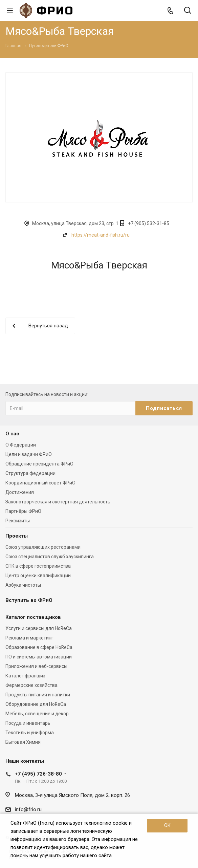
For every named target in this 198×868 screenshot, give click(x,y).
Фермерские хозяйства (31, 685)
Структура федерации (30, 473)
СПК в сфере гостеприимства (38, 566)
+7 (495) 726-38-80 (38, 774)
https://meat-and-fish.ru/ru (101, 235)
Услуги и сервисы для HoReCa (39, 628)
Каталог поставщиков (33, 617)
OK (167, 825)
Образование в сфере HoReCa (39, 647)
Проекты (17, 536)
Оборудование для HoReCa (36, 704)
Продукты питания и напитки (38, 695)
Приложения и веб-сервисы (36, 666)
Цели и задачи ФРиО (29, 454)
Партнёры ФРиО (23, 511)
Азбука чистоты (23, 585)
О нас (12, 434)
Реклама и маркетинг (29, 638)
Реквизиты (18, 521)
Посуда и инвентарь (28, 723)
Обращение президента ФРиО (39, 464)
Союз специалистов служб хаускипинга (50, 557)
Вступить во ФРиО (29, 600)
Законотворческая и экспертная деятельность (58, 502)
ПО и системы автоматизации (39, 657)
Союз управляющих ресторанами (43, 547)
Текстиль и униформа (30, 733)
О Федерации (21, 445)
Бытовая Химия (23, 742)
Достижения (20, 492)
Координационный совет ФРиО (40, 483)
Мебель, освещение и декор (37, 714)
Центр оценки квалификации (38, 576)
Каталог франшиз (25, 676)
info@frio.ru (28, 809)
